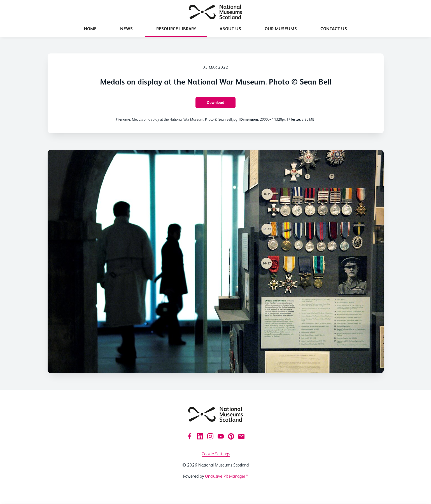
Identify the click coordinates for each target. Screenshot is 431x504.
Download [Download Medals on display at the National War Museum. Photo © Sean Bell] (215, 102)
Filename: (123, 119)
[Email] (241, 436)
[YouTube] (221, 436)
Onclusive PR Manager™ (226, 476)
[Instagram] (210, 436)
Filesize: (295, 119)
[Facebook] (190, 436)
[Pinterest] (231, 436)
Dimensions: (250, 119)
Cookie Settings (216, 454)
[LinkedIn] (200, 436)
